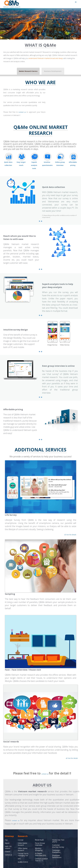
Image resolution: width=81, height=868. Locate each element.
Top (6, 836)
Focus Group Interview (40, 840)
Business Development (53, 71)
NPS (19, 855)
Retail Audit (39, 836)
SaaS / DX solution (9, 843)
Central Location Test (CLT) (41, 856)
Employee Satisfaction (57, 853)
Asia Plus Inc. (39, 864)
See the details (68, 532)
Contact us (9, 851)
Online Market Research (23, 840)
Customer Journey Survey (58, 842)
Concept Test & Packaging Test (24, 851)
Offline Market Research (23, 845)
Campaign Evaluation (56, 847)
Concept (21, 836)
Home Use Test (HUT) (58, 837)
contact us (23, 112)
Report (8, 839)
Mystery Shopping (39, 845)
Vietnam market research (12, 4)
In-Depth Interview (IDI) (40, 851)
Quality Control (24, 858)
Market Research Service (28, 71)
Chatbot (8, 848)
